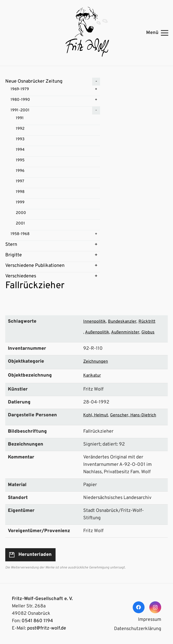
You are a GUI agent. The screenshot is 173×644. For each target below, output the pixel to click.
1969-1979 (20, 89)
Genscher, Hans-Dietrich (133, 415)
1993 (20, 139)
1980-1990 (20, 100)
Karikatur (92, 376)
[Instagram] (155, 607)
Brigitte (14, 255)
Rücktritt (147, 322)
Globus (148, 332)
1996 (20, 171)
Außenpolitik (97, 332)
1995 (20, 160)
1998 (20, 192)
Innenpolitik (95, 322)
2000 (21, 213)
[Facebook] (139, 607)
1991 (20, 118)
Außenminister (125, 332)
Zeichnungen (96, 362)
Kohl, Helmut (96, 415)
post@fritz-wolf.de (47, 628)
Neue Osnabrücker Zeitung (34, 81)
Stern (11, 245)
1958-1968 (20, 234)
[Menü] (157, 33)
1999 (20, 203)
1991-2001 (20, 110)
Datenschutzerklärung (138, 629)
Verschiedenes (21, 276)
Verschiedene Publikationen (35, 266)
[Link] (86, 33)
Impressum (150, 620)
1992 (20, 129)
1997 (20, 181)
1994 (20, 150)
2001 (20, 224)
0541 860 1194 (37, 621)
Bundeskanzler (122, 322)
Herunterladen (35, 555)
